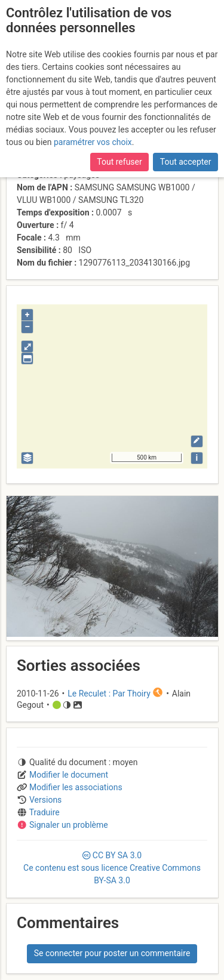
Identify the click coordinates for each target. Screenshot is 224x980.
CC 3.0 (112, 868)
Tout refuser (119, 162)
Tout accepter (186, 162)
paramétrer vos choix (93, 142)
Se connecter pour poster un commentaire (112, 953)
